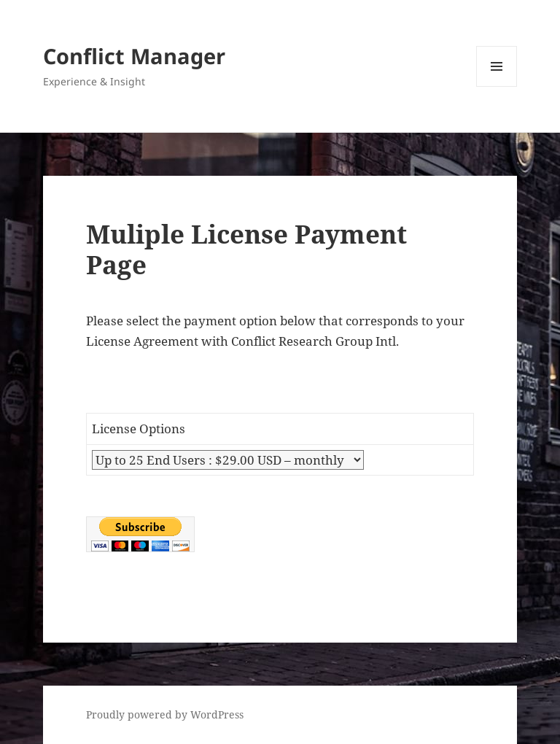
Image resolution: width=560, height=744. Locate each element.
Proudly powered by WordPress (165, 714)
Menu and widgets (497, 86)
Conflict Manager (134, 56)
